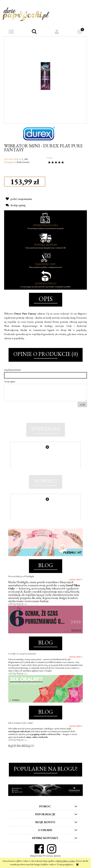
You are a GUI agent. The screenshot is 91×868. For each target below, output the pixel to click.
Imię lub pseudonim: (13, 370)
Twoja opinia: (10, 381)
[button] (11, 32)
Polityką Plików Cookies (66, 861)
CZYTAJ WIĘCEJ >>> (18, 604)
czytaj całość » (76, 579)
